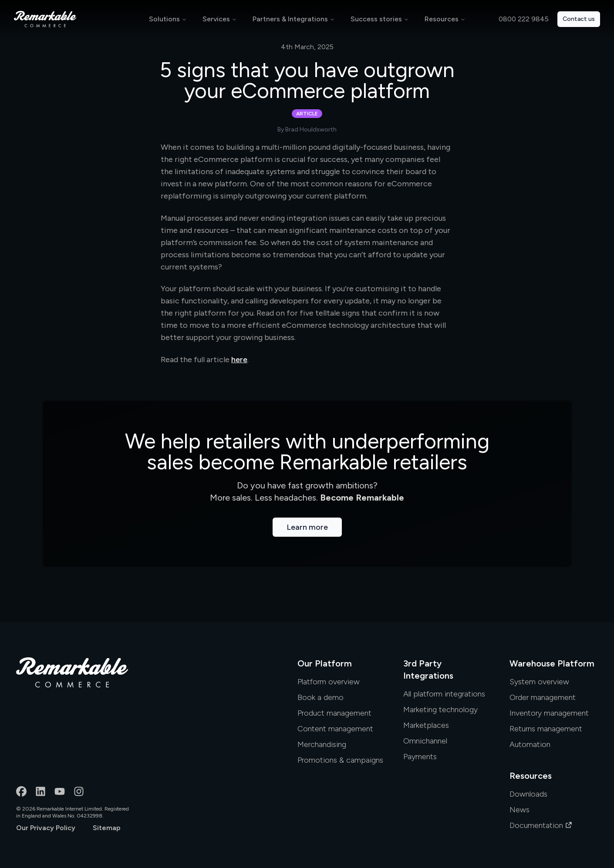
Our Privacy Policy (46, 828)
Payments (420, 757)
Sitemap (107, 828)
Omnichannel (425, 741)
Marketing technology (440, 710)
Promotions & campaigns (340, 760)
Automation (530, 744)
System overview (539, 682)
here (239, 360)
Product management (334, 713)
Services (216, 19)
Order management (543, 697)
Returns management (546, 729)
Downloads (528, 794)
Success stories (376, 19)
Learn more (307, 527)
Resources (442, 19)
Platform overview (329, 682)
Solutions (164, 19)
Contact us (579, 19)
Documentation (541, 825)
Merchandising (322, 744)
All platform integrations (444, 694)
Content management (335, 729)
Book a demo (320, 697)
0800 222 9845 (524, 19)
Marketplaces (426, 725)
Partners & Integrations (290, 19)
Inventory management (549, 713)
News (520, 810)
